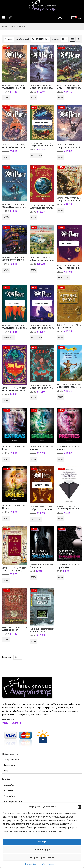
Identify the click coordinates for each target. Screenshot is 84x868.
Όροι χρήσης (10, 796)
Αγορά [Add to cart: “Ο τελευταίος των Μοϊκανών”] (61, 397)
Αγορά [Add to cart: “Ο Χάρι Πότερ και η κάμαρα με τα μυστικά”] (6, 98)
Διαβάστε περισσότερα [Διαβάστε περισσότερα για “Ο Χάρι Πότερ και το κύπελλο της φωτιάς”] (37, 519)
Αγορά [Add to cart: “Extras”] (6, 459)
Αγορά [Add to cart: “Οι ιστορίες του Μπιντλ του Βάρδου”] (33, 218)
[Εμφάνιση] (65, 39)
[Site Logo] (42, 6)
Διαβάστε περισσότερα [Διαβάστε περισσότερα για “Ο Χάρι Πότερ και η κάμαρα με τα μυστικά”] (37, 156)
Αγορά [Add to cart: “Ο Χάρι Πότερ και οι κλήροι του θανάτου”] (6, 157)
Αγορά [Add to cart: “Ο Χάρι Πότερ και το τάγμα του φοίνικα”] (33, 398)
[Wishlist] (67, 17)
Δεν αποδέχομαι (42, 850)
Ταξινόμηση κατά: (23, 39)
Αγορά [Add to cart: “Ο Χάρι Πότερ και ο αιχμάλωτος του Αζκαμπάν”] (33, 98)
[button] (80, 807)
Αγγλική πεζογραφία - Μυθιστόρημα (16, 388)
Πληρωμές (9, 790)
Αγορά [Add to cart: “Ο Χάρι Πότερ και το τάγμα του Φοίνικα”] (61, 157)
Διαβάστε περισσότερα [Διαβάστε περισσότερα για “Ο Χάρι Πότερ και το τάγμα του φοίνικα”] (9, 338)
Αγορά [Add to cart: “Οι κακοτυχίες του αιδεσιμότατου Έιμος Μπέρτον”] (61, 519)
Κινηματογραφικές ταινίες (40, 143)
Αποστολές (9, 785)
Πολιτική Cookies (32, 864)
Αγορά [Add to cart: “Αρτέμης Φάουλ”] (61, 338)
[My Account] (60, 17)
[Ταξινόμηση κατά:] (41, 39)
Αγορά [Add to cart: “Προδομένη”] (33, 577)
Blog (6, 771)
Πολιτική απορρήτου (49, 864)
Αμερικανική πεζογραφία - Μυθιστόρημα (18, 447)
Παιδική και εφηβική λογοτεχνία (42, 205)
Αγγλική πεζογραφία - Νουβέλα (68, 506)
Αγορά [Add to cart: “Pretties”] (61, 459)
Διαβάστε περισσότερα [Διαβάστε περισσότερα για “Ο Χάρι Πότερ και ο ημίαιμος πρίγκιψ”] (64, 278)
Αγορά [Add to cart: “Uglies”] (6, 518)
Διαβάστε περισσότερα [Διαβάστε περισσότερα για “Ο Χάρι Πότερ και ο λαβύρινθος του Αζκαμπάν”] (37, 338)
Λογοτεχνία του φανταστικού (13, 85)
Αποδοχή (42, 842)
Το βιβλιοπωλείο (12, 760)
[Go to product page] (15, 64)
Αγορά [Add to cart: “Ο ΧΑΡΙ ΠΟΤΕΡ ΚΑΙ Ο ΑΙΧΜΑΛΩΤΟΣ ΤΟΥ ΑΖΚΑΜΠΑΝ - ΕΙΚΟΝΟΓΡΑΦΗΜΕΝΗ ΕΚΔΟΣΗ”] (6, 270)
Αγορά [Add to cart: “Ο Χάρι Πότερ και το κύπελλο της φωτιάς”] (61, 98)
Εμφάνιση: (56, 39)
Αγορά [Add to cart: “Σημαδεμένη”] (61, 577)
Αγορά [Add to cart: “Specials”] (33, 459)
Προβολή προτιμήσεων (42, 857)
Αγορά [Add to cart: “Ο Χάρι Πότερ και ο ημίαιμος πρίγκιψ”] (6, 217)
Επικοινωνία (10, 765)
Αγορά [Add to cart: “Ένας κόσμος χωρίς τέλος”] (6, 581)
